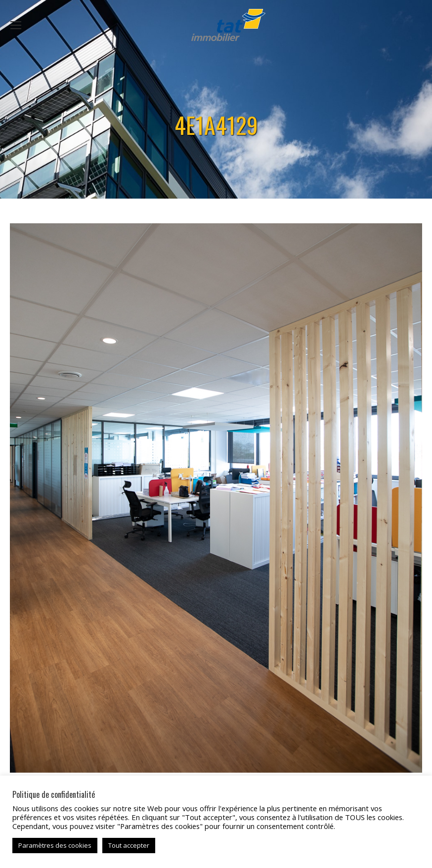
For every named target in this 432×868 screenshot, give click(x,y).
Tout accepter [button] (129, 845)
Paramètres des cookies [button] (55, 845)
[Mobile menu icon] (16, 25)
